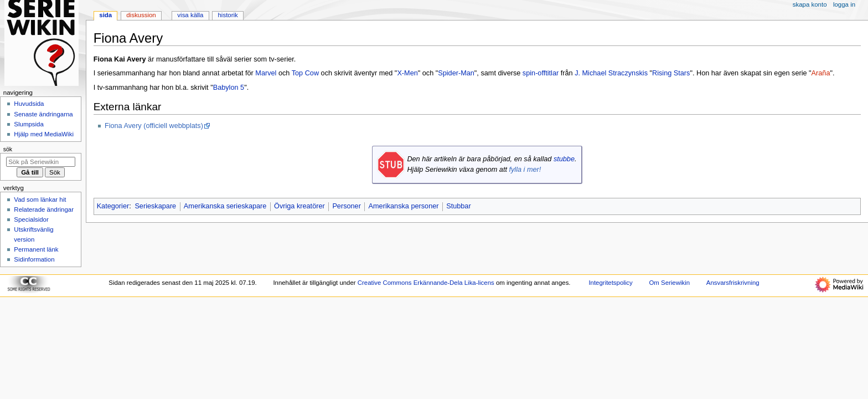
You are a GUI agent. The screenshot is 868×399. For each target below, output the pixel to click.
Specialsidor (31, 219)
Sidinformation (34, 259)
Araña (821, 73)
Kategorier (113, 206)
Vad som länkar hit (40, 199)
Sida (105, 15)
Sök (8, 149)
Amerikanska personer (404, 206)
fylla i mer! (525, 170)
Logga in (844, 4)
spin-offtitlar (541, 73)
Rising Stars (671, 73)
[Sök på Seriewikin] (41, 162)
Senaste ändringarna (43, 114)
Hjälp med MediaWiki (44, 134)
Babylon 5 (229, 88)
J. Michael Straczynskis (611, 73)
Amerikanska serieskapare (225, 206)
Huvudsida (29, 104)
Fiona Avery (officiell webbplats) (154, 126)
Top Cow (305, 73)
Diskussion (141, 15)
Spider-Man (456, 73)
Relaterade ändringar (44, 209)
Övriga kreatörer (299, 206)
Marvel (266, 73)
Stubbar (458, 206)
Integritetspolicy (610, 283)
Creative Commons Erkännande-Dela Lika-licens (426, 283)
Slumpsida (29, 124)
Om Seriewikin (669, 283)
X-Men (407, 73)
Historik (228, 15)
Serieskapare (155, 206)
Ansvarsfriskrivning (733, 283)
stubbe (564, 159)
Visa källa (190, 15)
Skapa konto (810, 4)
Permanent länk (36, 249)
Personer (346, 206)
